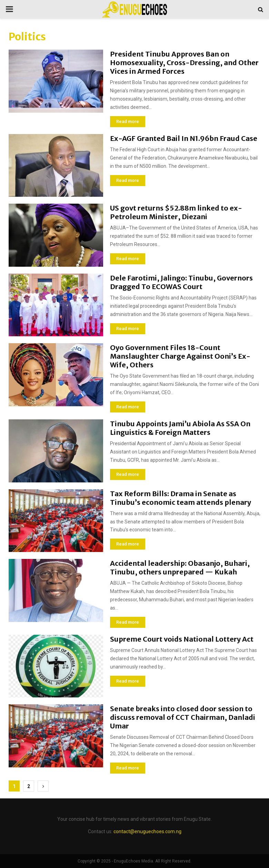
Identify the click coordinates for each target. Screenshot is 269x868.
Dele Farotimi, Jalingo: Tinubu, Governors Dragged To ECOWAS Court (181, 282)
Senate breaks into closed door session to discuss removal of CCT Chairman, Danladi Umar (183, 717)
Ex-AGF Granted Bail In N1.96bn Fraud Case (184, 138)
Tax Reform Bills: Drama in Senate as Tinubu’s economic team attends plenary (181, 498)
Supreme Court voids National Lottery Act (182, 639)
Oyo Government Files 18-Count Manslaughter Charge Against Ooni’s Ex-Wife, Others (180, 356)
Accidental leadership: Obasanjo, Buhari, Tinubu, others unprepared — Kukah (180, 568)
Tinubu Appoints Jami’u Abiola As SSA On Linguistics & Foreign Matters (180, 428)
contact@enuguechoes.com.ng (147, 831)
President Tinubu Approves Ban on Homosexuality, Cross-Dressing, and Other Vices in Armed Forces (184, 63)
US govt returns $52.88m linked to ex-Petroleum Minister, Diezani (176, 212)
